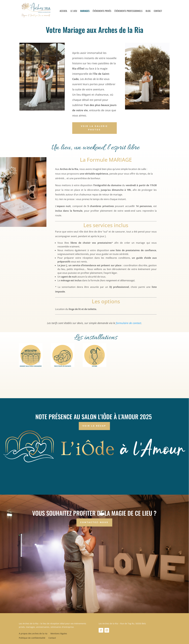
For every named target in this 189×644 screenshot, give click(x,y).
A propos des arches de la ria (33, 634)
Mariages (85, 11)
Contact (158, 11)
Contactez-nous (94, 522)
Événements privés (102, 11)
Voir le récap (94, 426)
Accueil (63, 11)
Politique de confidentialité (32, 638)
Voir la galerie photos (94, 128)
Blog (148, 11)
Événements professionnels (128, 11)
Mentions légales (59, 634)
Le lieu (74, 11)
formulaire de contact (129, 323)
